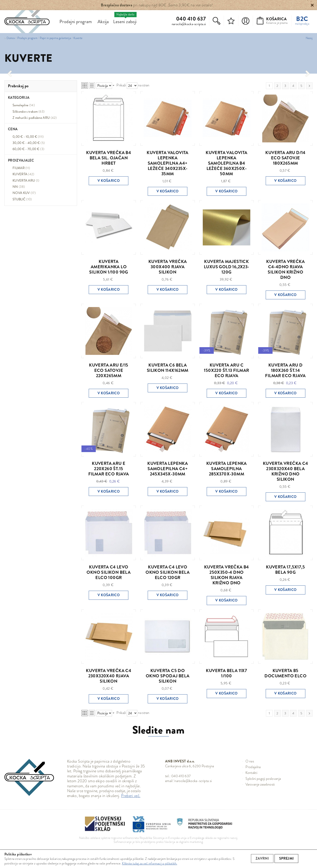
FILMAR (21, 168)
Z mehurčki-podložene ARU (35, 118)
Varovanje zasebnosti (260, 784)
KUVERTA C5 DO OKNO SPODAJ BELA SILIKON (168, 676)
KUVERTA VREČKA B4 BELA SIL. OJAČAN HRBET (109, 158)
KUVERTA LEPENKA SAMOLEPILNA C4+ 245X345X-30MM (168, 469)
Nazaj (309, 38)
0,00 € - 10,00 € (28, 137)
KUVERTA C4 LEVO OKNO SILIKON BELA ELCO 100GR (109, 572)
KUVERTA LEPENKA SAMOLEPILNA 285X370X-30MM (227, 469)
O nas (250, 761)
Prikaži (121, 85)
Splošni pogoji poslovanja (263, 779)
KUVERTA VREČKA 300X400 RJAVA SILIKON (168, 267)
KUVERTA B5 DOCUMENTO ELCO (285, 673)
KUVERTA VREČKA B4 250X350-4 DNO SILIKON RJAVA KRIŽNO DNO (227, 575)
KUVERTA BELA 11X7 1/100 (226, 673)
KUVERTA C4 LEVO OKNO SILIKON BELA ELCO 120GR (168, 572)
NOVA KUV (24, 193)
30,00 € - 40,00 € (29, 143)
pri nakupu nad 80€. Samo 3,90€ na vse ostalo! (157, 5)
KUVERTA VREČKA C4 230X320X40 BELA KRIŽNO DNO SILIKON (286, 471)
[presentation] (9, 74)
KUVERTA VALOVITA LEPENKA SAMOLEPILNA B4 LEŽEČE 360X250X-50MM (226, 163)
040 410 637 (191, 19)
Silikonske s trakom (29, 112)
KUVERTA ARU (26, 181)
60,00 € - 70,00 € (28, 149)
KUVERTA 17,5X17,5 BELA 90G (285, 570)
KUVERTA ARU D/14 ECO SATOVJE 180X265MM (285, 158)
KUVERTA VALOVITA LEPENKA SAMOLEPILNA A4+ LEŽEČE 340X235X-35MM (167, 163)
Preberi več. (131, 796)
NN (19, 187)
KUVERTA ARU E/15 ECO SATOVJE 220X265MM (109, 370)
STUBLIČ (22, 199)
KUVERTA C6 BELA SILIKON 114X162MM (168, 368)
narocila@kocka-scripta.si (189, 24)
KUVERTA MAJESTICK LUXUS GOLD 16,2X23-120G (227, 267)
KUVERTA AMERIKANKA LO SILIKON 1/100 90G (109, 267)
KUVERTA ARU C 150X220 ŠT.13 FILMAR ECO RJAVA (226, 370)
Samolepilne (24, 105)
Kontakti (251, 773)
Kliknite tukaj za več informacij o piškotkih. (150, 863)
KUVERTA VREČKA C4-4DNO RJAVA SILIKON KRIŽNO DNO (285, 269)
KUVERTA (23, 174)
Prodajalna (253, 767)
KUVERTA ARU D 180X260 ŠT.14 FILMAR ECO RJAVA (285, 370)
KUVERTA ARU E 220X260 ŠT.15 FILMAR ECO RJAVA (109, 469)
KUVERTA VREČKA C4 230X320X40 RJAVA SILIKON (109, 676)
